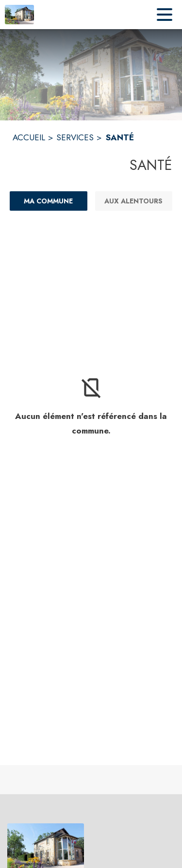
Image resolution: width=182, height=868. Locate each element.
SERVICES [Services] (75, 137)
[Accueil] (19, 15)
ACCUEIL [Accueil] (29, 137)
